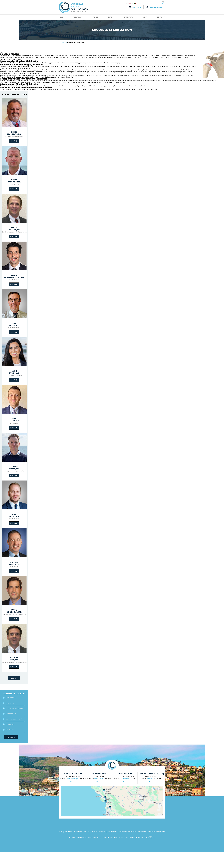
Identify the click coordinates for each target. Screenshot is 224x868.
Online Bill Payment (155, 7)
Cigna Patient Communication (14, 708)
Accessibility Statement (127, 832)
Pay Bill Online (10, 730)
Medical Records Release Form (15, 719)
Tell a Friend (112, 832)
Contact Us (161, 17)
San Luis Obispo (73, 779)
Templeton (150, 779)
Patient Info (129, 17)
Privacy (87, 832)
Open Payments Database (157, 832)
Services (111, 17)
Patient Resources (14, 694)
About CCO (77, 17)
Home (61, 17)
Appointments (10, 703)
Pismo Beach (99, 779)
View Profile (14, 141)
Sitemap (94, 832)
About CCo (68, 832)
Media (145, 17)
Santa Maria (125, 779)
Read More (11, 737)
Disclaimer (78, 832)
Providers (94, 17)
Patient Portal (137, 7)
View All (14, 678)
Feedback (102, 832)
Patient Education (11, 698)
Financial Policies (11, 714)
